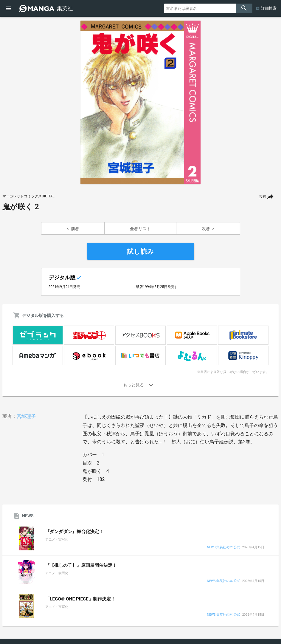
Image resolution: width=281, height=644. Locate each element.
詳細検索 (269, 8)
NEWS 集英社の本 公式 (223, 548)
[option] (141, 102)
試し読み (141, 252)
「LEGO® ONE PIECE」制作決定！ (80, 599)
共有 (263, 196)
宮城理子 (26, 416)
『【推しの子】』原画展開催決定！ (81, 565)
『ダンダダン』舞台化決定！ (74, 532)
